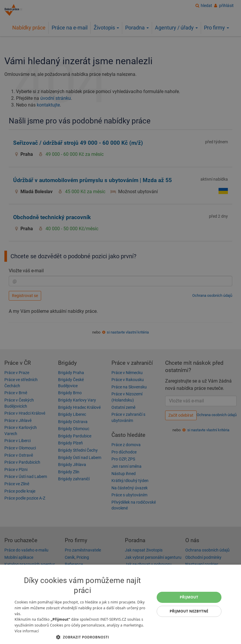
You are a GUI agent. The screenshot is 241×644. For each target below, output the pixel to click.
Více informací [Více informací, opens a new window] (27, 631)
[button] (82, 637)
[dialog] (120, 604)
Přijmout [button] (189, 597)
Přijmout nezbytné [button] (189, 611)
